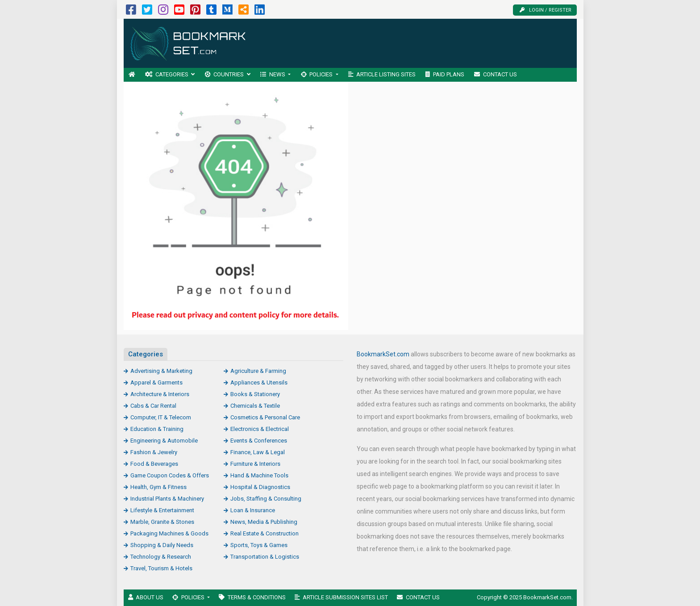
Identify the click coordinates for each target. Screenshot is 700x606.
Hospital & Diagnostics (260, 487)
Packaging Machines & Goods (169, 533)
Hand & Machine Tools (259, 475)
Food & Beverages (154, 464)
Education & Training (157, 429)
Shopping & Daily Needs (162, 545)
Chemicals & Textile (255, 406)
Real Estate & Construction (265, 533)
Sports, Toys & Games (259, 545)
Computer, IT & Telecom (161, 417)
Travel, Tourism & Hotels (161, 568)
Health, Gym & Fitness (158, 487)
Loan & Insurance (253, 510)
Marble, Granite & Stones (162, 522)
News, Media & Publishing (264, 522)
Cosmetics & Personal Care (265, 417)
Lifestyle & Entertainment (162, 510)
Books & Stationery (255, 394)
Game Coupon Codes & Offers (170, 475)
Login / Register (546, 10)
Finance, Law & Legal (258, 452)
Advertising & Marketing (161, 371)
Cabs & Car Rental (153, 406)
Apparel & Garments (156, 382)
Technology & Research (161, 557)
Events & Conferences (259, 441)
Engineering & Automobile (164, 441)
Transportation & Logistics (265, 557)
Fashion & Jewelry (154, 452)
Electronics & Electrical (260, 429)
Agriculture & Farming (258, 371)
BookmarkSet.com (383, 354)
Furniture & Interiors (255, 464)
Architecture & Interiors (160, 394)
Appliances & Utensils (259, 382)
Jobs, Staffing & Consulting (266, 499)
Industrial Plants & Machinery (167, 499)
